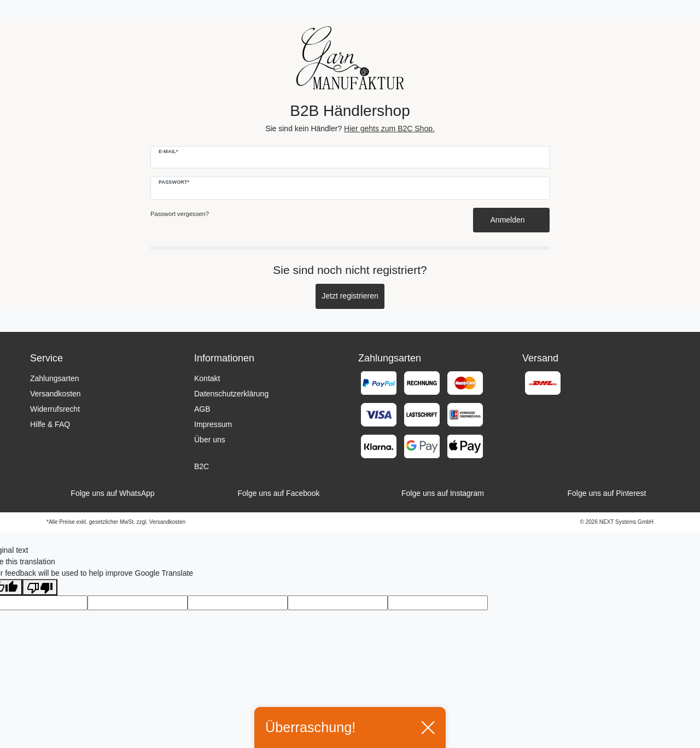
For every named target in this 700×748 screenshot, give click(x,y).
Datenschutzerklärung (231, 394)
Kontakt (207, 378)
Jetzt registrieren (350, 296)
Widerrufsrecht (55, 409)
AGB (202, 409)
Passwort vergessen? (180, 214)
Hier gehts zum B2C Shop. (389, 128)
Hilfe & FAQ (50, 424)
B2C (202, 466)
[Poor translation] (40, 587)
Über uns (210, 440)
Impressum (213, 424)
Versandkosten (56, 394)
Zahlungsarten (55, 378)
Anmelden (512, 220)
